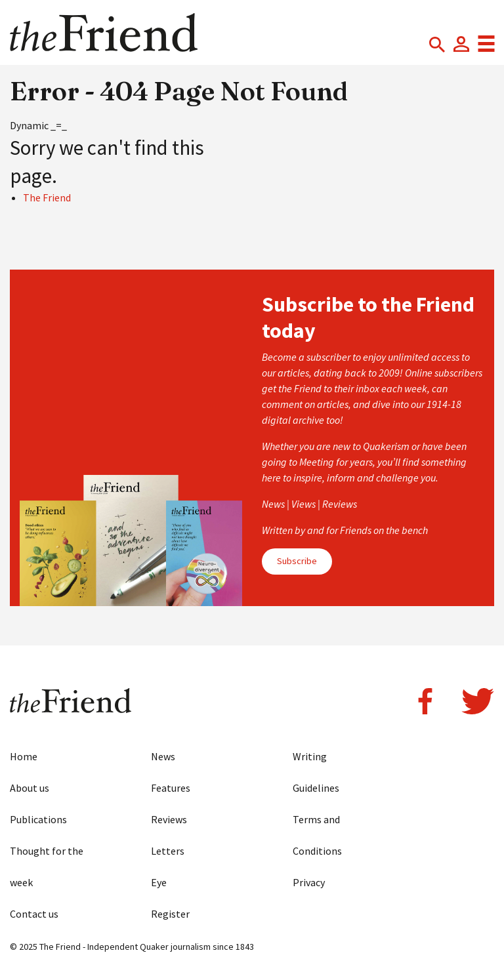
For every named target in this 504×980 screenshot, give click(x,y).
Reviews (169, 819)
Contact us (34, 914)
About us (30, 788)
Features (171, 788)
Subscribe (297, 561)
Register (170, 914)
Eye (159, 882)
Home (24, 756)
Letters (168, 851)
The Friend (47, 197)
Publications (38, 819)
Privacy (309, 882)
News (163, 756)
